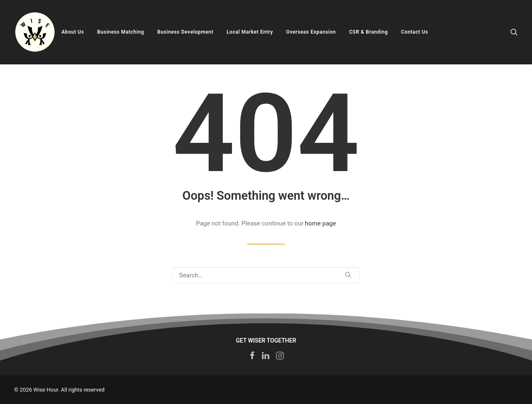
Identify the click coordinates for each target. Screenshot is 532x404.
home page (321, 223)
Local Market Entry (250, 32)
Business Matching (121, 32)
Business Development (185, 32)
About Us (73, 32)
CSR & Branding (368, 32)
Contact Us (415, 32)
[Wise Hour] (35, 32)
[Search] (514, 32)
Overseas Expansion (311, 32)
